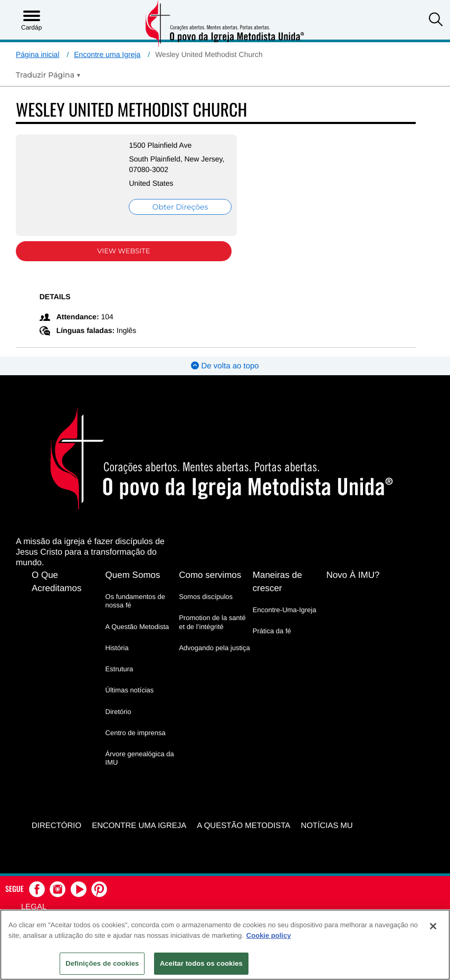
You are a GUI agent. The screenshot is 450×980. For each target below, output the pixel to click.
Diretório (118, 712)
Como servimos (210, 575)
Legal (34, 906)
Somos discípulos (206, 597)
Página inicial (38, 54)
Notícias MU (327, 826)
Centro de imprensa (136, 733)
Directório (56, 826)
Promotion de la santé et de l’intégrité (212, 622)
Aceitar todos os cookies (201, 963)
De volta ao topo (225, 366)
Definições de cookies (102, 963)
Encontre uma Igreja (107, 54)
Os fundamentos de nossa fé (135, 601)
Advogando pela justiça (214, 648)
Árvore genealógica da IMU (140, 758)
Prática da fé (272, 631)
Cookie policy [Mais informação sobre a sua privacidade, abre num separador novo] (269, 935)
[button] (436, 21)
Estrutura (119, 669)
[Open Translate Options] (48, 75)
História (117, 648)
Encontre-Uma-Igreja (285, 610)
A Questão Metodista (137, 627)
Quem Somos (133, 575)
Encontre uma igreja (139, 826)
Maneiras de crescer (277, 582)
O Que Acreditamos (56, 582)
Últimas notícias (130, 690)
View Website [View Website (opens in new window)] (123, 251)
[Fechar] (433, 926)
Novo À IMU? (353, 575)
